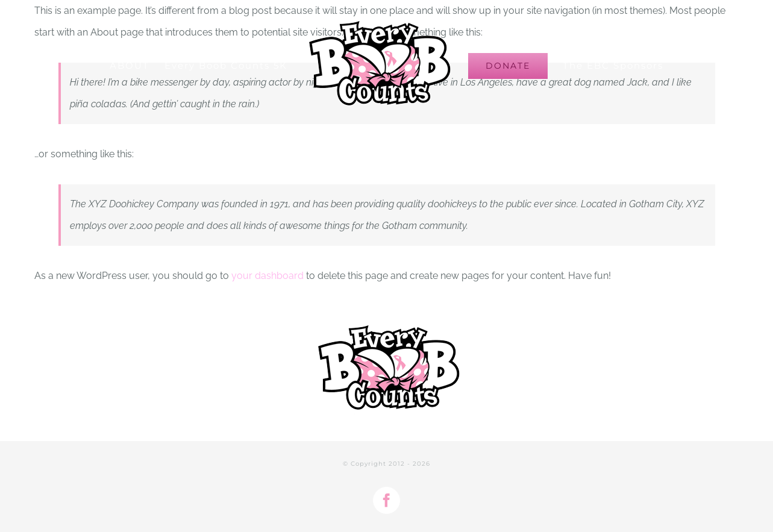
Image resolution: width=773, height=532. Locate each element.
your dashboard (268, 276)
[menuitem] (137, 66)
